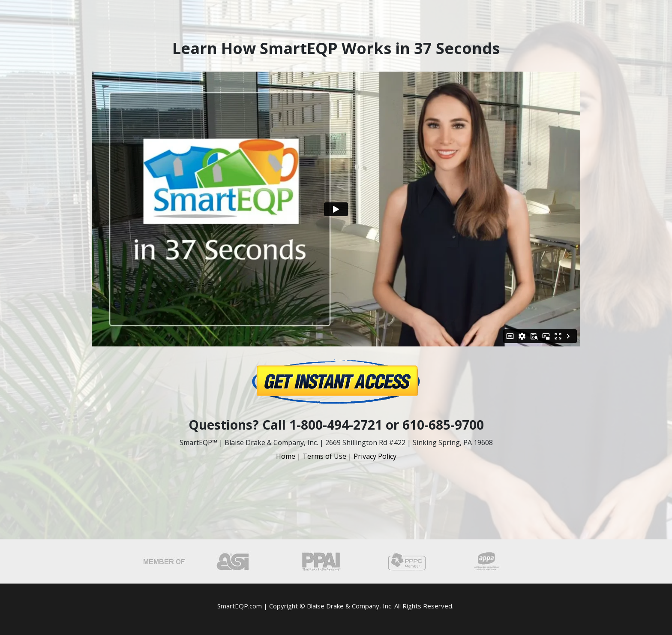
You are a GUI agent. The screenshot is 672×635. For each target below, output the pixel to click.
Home (286, 456)
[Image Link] (336, 382)
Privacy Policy (375, 456)
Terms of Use (324, 456)
